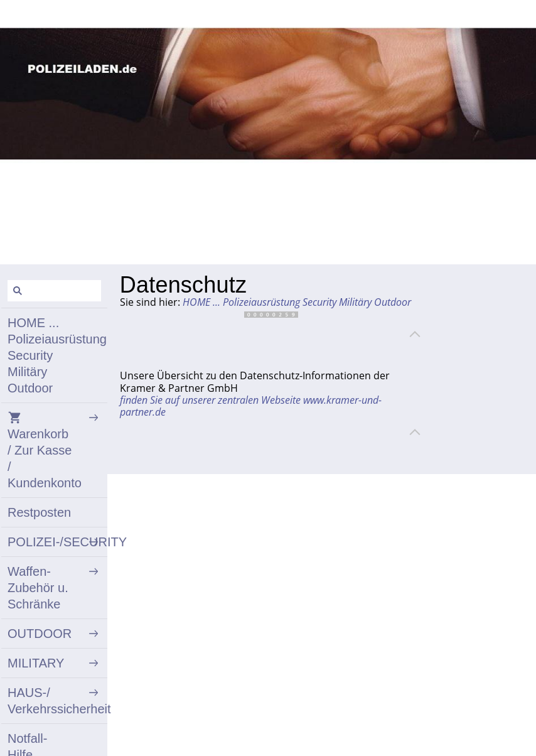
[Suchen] (54, 291)
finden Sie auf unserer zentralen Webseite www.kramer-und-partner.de (251, 406)
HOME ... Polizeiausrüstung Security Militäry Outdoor (297, 302)
